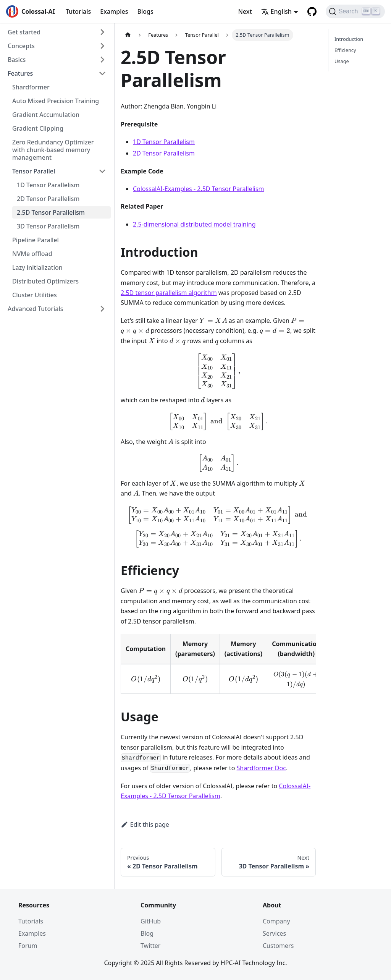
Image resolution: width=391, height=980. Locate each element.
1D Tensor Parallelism (48, 185)
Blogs (145, 11)
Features (20, 73)
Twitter (150, 946)
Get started (24, 32)
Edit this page (145, 824)
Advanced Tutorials (36, 309)
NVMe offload (32, 254)
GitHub (151, 921)
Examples (114, 11)
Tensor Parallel (34, 171)
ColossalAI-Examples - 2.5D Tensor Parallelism (199, 189)
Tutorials (78, 11)
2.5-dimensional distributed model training (194, 224)
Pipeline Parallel (36, 240)
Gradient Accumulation (46, 115)
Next (245, 11)
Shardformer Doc (261, 768)
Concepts (21, 46)
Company (276, 921)
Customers (278, 946)
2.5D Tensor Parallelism (51, 212)
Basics (17, 60)
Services (274, 933)
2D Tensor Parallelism (48, 199)
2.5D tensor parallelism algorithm (169, 293)
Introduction (349, 39)
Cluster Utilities (35, 295)
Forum (28, 946)
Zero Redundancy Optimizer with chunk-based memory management (53, 150)
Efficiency (345, 50)
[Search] (355, 11)
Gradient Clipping (38, 128)
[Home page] (128, 35)
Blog (147, 933)
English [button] (276, 11)
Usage (342, 61)
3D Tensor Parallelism (48, 226)
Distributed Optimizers (45, 281)
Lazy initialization (37, 267)
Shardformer (31, 87)
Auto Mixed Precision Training (56, 101)
